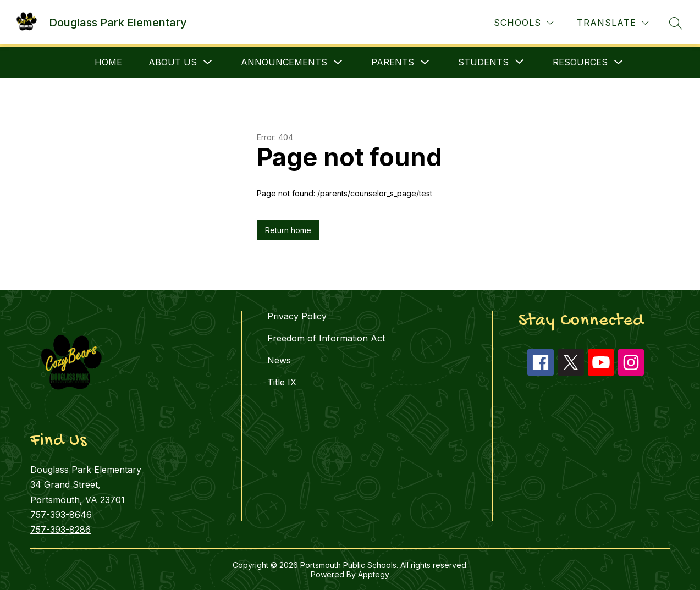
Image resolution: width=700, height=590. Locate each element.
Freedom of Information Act (326, 338)
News (279, 360)
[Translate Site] (613, 23)
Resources (580, 62)
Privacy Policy (297, 316)
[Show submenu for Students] (483, 62)
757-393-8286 (60, 530)
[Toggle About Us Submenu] (208, 62)
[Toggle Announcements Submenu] (338, 62)
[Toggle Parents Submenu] (425, 62)
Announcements (284, 62)
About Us (173, 62)
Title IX (282, 382)
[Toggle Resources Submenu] (619, 62)
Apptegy (374, 574)
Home (108, 62)
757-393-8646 (61, 515)
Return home (288, 230)
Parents (393, 62)
